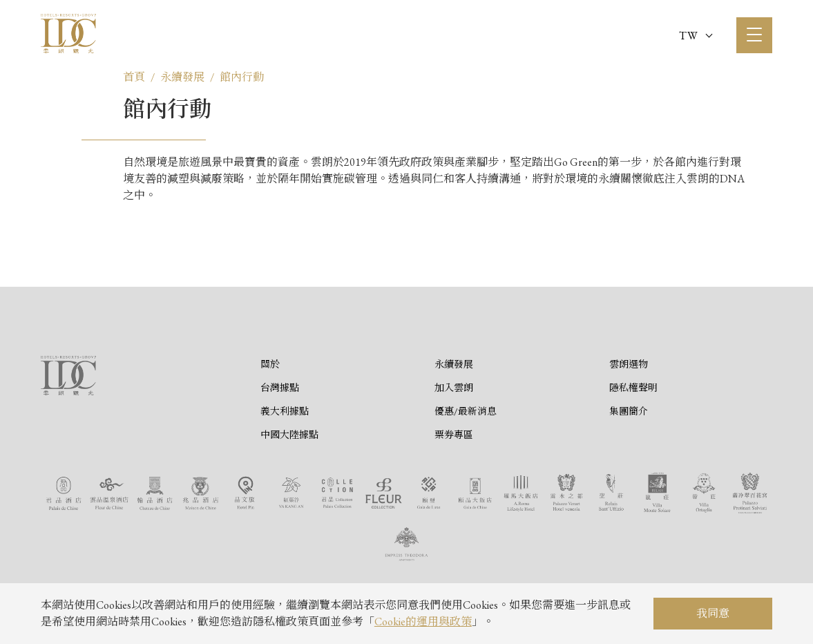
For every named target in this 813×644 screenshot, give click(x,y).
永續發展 (182, 77)
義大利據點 (285, 411)
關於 (270, 364)
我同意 (713, 613)
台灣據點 (280, 388)
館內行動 (242, 77)
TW (696, 36)
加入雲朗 (454, 388)
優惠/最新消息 (466, 411)
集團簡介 (629, 411)
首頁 (134, 77)
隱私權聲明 (633, 388)
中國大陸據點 (289, 435)
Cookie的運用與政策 (423, 622)
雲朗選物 (629, 364)
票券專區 (454, 435)
